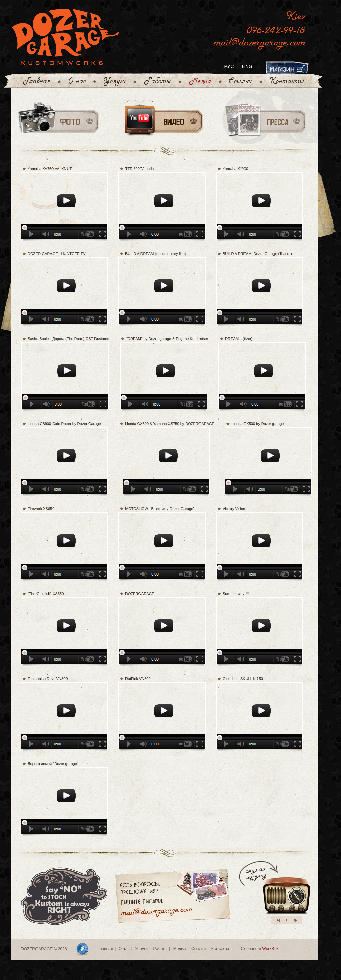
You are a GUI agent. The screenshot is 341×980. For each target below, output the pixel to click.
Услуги (141, 949)
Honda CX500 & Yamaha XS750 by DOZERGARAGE (170, 424)
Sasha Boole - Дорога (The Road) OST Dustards (68, 339)
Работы (160, 949)
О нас (124, 949)
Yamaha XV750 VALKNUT (50, 169)
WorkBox (270, 949)
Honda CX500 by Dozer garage (258, 424)
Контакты (220, 949)
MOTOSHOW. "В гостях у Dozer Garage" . (161, 509)
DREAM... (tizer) (239, 339)
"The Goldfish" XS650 (46, 594)
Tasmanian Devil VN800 (48, 679)
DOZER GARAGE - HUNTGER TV (57, 254)
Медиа (180, 949)
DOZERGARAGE (140, 594)
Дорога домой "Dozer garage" (53, 764)
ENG (247, 66)
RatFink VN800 (138, 679)
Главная (105, 949)
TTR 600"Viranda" (140, 169)
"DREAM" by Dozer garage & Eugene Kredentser (167, 339)
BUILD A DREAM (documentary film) (156, 254)
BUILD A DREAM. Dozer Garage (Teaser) (257, 254)
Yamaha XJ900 (235, 169)
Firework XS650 (41, 509)
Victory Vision (234, 509)
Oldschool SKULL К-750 (243, 679)
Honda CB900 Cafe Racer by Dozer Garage (64, 424)
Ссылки (198, 949)
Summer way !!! (236, 594)
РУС (229, 66)
